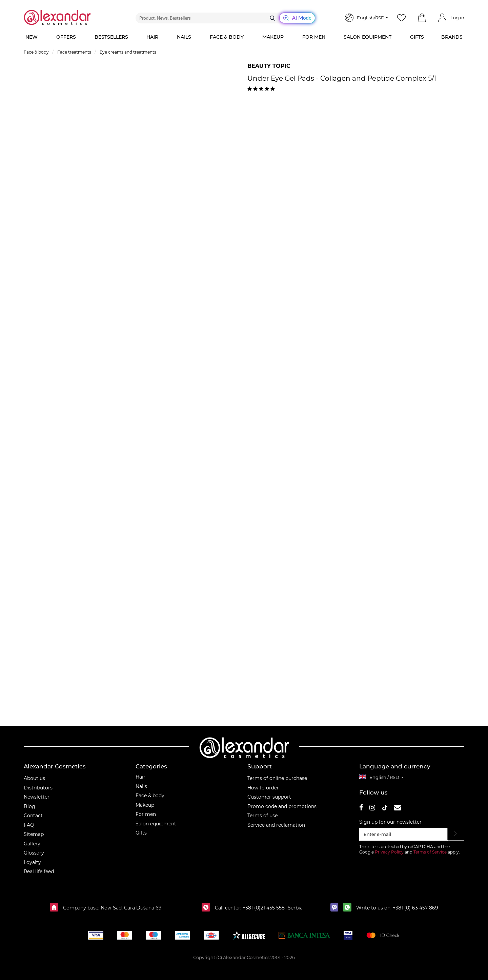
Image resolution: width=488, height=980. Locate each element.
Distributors (38, 788)
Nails (141, 786)
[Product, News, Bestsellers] (225, 18)
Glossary (34, 853)
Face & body (150, 796)
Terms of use (262, 816)
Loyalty (32, 862)
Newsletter (37, 797)
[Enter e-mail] (403, 834)
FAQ (29, 825)
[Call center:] (208, 908)
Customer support (269, 797)
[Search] (272, 18)
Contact (33, 816)
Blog (29, 806)
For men (146, 814)
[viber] (336, 908)
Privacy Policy (389, 852)
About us (34, 778)
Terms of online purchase (277, 778)
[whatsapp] (349, 908)
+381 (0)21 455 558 (263, 908)
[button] (422, 18)
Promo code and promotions (282, 806)
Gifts (141, 833)
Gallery (32, 844)
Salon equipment (156, 824)
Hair (140, 777)
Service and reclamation (276, 825)
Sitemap (34, 834)
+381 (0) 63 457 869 (415, 908)
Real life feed (39, 871)
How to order (263, 788)
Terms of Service (430, 852)
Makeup (145, 805)
